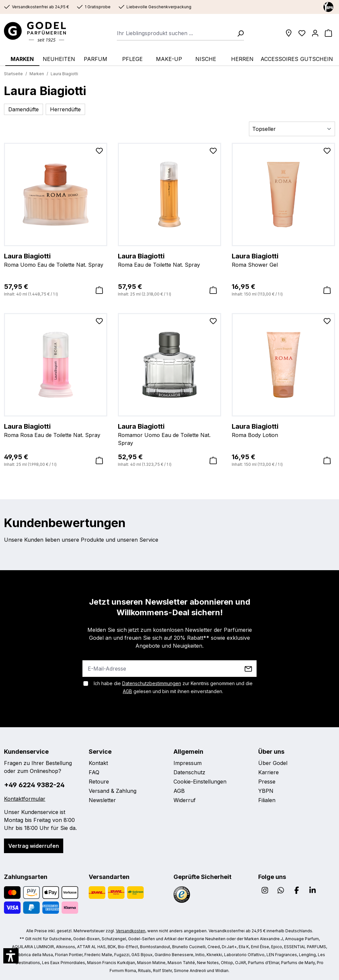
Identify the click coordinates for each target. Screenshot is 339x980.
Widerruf (185, 800)
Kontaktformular (25, 799)
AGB (127, 691)
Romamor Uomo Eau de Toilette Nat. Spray (169, 434)
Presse (267, 782)
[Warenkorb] (328, 33)
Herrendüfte (65, 109)
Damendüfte (24, 109)
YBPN (266, 791)
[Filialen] (289, 33)
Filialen (267, 800)
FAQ (94, 772)
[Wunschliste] (302, 33)
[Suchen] (238, 33)
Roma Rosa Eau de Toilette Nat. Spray (56, 430)
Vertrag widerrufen (34, 846)
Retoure (99, 782)
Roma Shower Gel (283, 260)
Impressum (188, 763)
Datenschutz (189, 772)
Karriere (268, 772)
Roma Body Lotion (283, 430)
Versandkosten (131, 931)
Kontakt (98, 763)
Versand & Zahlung (113, 791)
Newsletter (102, 800)
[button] (11, 956)
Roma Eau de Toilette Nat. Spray (169, 260)
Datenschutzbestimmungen (152, 683)
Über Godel (273, 763)
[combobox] (175, 33)
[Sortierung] (292, 129)
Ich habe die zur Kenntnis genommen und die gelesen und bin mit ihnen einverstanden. (173, 687)
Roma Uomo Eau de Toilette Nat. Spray (56, 260)
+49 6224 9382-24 (34, 785)
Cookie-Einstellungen (200, 782)
